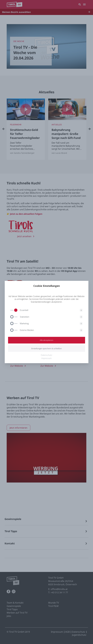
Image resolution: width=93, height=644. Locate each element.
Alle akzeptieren (47, 340)
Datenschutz (47, 355)
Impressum (47, 358)
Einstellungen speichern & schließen (47, 348)
